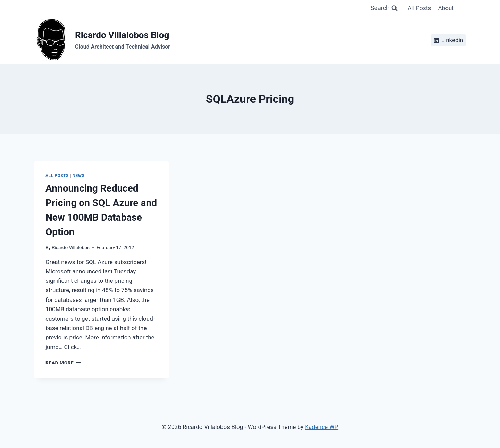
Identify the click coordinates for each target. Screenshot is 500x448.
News (79, 176)
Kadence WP (322, 427)
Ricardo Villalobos (71, 247)
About (446, 8)
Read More (63, 363)
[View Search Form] (384, 8)
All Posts (419, 8)
